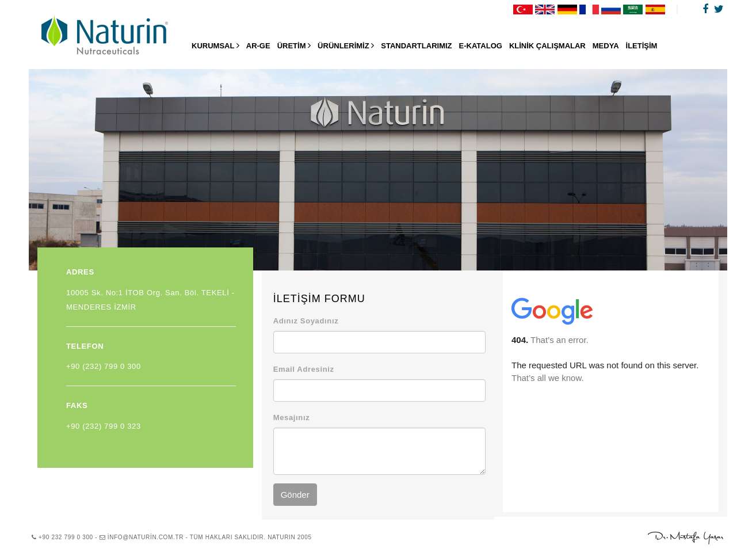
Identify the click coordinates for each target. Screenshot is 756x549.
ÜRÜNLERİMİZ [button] (346, 45)
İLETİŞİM (642, 46)
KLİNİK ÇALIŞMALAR (547, 46)
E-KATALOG (481, 46)
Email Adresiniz (304, 369)
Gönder (295, 495)
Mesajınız (292, 418)
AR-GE (258, 46)
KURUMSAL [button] (215, 45)
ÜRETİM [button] (294, 45)
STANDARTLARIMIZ (416, 46)
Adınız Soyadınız (306, 321)
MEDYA (606, 46)
